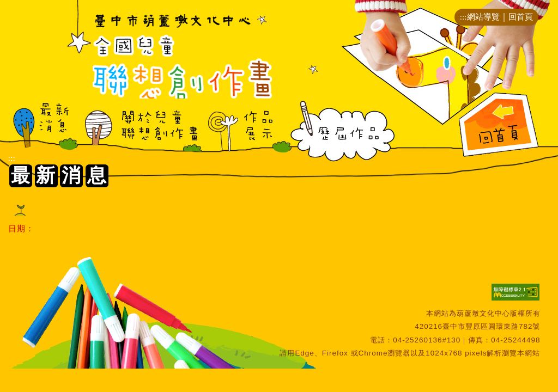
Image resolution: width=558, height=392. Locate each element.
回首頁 (521, 17)
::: (463, 17)
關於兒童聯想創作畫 (141, 131)
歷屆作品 (343, 131)
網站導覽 (483, 17)
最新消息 (44, 131)
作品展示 (243, 131)
